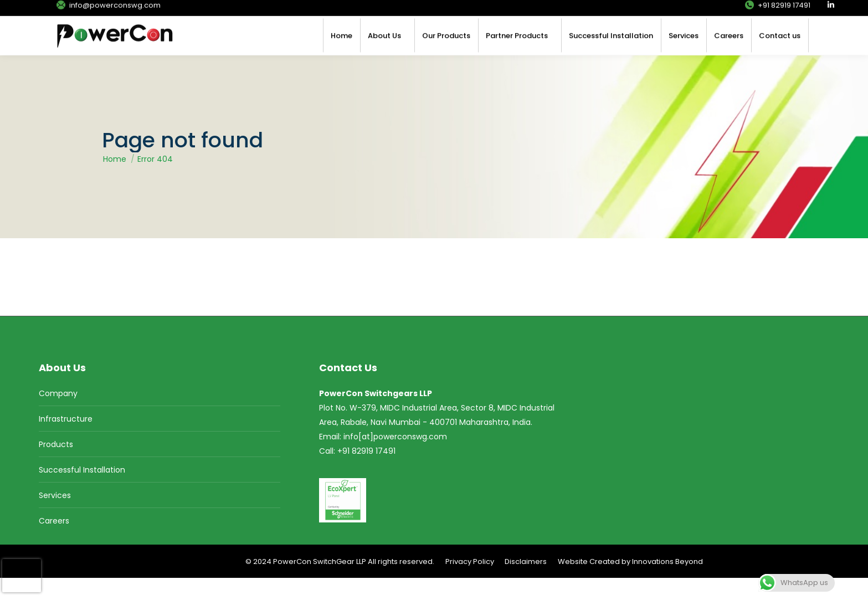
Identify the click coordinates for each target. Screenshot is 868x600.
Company (58, 416)
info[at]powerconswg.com (395, 459)
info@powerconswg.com (108, 11)
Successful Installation (82, 492)
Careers (54, 543)
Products (56, 466)
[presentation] (22, 576)
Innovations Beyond (667, 584)
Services (55, 517)
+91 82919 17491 (777, 11)
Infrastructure (66, 441)
